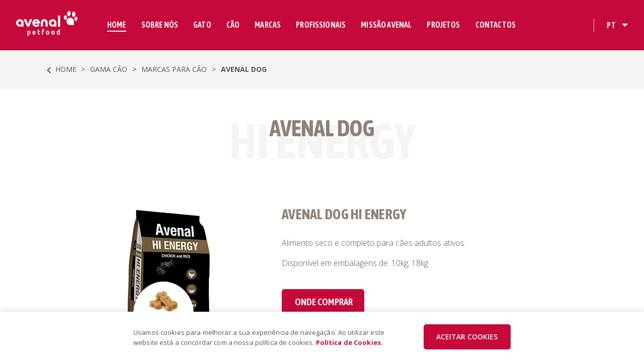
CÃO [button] (233, 25)
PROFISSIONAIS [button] (321, 25)
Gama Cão (109, 69)
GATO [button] (202, 25)
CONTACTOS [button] (496, 25)
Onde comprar (324, 302)
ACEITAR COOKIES (467, 337)
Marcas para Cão (174, 69)
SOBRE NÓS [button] (160, 25)
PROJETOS (443, 25)
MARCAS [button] (268, 25)
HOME (117, 25)
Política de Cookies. (350, 342)
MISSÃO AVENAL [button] (386, 25)
